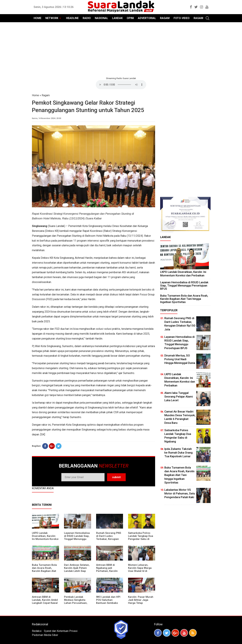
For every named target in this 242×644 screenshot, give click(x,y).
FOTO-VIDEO (182, 18)
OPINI (130, 18)
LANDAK (117, 18)
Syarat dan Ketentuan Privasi (61, 631)
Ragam (46, 95)
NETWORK (52, 18)
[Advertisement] (121, 49)
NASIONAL (101, 18)
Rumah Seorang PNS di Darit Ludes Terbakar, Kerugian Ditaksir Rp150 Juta (109, 538)
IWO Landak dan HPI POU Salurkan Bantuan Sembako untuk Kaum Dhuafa (108, 601)
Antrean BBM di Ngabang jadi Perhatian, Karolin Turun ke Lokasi (107, 569)
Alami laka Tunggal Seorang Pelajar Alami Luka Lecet (179, 397)
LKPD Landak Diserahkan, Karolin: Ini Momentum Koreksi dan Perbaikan (45, 538)
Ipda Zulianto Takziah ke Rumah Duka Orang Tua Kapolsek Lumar (178, 453)
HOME (37, 18)
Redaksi (37, 631)
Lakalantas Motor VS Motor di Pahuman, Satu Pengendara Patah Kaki (180, 493)
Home (35, 95)
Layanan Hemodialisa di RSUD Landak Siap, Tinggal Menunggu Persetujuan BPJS (77, 538)
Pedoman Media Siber (45, 635)
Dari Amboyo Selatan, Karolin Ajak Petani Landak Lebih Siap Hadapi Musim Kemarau (77, 571)
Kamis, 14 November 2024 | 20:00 (46, 118)
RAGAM (165, 18)
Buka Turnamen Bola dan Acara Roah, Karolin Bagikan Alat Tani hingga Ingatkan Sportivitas (44, 571)
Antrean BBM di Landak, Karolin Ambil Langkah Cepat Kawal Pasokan (45, 601)
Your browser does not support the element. (121, 85)
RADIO (87, 18)
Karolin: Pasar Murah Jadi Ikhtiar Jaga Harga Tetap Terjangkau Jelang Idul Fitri (141, 603)
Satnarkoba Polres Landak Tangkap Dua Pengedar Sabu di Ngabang (141, 538)
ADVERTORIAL (147, 18)
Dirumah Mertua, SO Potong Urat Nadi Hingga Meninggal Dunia (180, 359)
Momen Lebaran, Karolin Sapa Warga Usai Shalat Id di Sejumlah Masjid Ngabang (140, 571)
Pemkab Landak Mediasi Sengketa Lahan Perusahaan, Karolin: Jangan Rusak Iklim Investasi (77, 603)
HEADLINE (72, 18)
